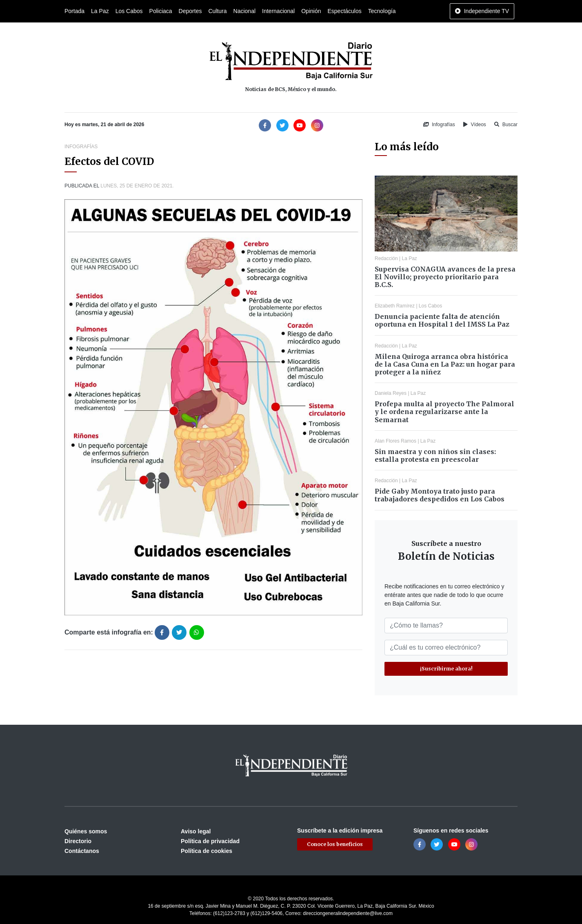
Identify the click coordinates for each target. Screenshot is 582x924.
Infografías (439, 125)
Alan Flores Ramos (395, 441)
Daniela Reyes (391, 393)
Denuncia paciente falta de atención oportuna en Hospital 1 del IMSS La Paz (442, 320)
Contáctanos (82, 851)
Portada (74, 11)
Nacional (244, 11)
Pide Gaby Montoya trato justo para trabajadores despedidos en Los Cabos (440, 495)
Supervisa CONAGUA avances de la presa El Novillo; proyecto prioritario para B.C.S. (445, 277)
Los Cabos (129, 11)
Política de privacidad (210, 841)
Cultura (217, 11)
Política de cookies (207, 851)
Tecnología (382, 11)
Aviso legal (196, 831)
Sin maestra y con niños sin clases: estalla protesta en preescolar (435, 455)
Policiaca (161, 11)
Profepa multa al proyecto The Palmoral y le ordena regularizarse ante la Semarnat (444, 412)
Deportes (190, 11)
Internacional (278, 11)
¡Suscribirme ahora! (446, 669)
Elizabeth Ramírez (395, 306)
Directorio (78, 841)
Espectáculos (344, 11)
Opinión (311, 11)
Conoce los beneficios (335, 844)
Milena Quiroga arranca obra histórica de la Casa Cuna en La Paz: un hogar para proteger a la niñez (445, 364)
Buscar (506, 125)
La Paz (100, 11)
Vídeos (475, 125)
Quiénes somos (86, 831)
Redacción (386, 258)
